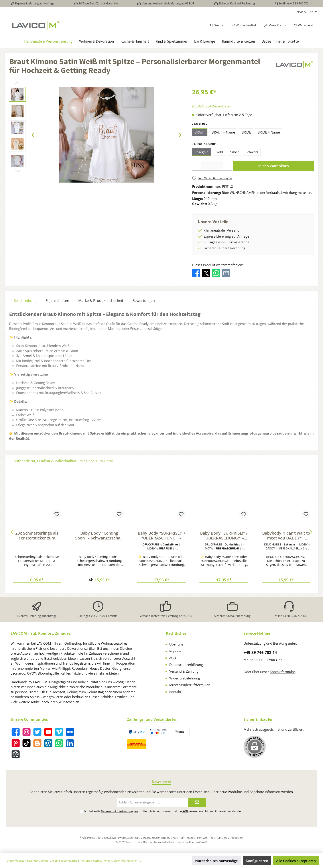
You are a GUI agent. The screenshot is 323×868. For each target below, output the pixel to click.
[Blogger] (37, 743)
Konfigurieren (257, 861)
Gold (219, 152)
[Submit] (197, 802)
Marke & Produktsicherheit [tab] (101, 301)
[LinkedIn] (70, 743)
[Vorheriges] (33, 135)
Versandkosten (151, 838)
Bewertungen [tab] (144, 301)
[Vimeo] (59, 732)
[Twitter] (37, 732)
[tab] (25, 300)
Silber (235, 152)
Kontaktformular (282, 672)
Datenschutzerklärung (186, 665)
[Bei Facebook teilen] (196, 273)
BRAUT (200, 132)
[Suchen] (217, 25)
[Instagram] (27, 732)
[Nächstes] (180, 135)
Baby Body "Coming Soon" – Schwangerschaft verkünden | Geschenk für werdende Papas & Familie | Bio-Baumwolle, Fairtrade (99, 535)
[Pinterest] (16, 743)
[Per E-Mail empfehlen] (226, 273)
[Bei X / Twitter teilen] (206, 273)
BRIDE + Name (269, 132)
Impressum (178, 651)
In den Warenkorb (274, 166)
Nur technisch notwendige (217, 861)
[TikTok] (27, 743)
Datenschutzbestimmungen (119, 811)
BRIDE (246, 132)
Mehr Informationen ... (127, 861)
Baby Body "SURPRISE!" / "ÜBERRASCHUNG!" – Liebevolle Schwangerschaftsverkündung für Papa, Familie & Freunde (161, 535)
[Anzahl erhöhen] (227, 166)
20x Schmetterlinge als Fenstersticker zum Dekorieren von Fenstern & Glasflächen (37, 535)
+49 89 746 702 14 (260, 652)
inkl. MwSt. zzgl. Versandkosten (211, 106)
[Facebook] (16, 732)
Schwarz (252, 152)
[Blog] (48, 743)
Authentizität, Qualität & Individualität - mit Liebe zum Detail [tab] (64, 461)
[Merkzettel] (244, 25)
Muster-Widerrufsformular (189, 685)
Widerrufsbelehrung (185, 678)
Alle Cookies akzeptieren (296, 861)
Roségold (202, 152)
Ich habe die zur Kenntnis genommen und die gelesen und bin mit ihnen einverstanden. (164, 811)
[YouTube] (48, 732)
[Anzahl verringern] (196, 166)
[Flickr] (70, 732)
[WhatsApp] (59, 743)
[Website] (16, 754)
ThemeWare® (198, 842)
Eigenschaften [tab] (57, 301)
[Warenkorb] (303, 25)
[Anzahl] (212, 166)
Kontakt (175, 692)
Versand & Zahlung (184, 671)
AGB (173, 658)
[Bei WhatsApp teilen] (216, 273)
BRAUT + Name (223, 132)
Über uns (176, 644)
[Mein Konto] (275, 25)
